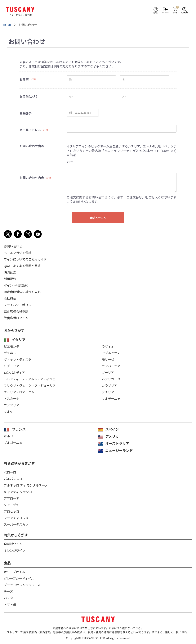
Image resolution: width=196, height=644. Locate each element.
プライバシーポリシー (19, 305)
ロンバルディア (14, 372)
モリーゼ (108, 359)
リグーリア (11, 366)
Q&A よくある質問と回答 (22, 266)
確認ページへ (98, 218)
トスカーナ (11, 398)
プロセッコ (11, 511)
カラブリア (109, 385)
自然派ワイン (13, 544)
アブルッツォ (111, 353)
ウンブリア (11, 405)
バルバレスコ (13, 479)
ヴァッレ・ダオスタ (18, 359)
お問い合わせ (13, 246)
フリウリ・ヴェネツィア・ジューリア (30, 385)
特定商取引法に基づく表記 (22, 292)
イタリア (19, 339)
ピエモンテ (11, 346)
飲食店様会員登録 (16, 311)
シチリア (108, 392)
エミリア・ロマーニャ (19, 392)
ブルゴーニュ (13, 442)
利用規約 (10, 279)
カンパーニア (111, 366)
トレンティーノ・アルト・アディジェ (30, 379)
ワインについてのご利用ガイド (25, 259)
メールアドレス (30, 130)
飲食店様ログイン (16, 318)
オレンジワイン (15, 550)
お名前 (24, 79)
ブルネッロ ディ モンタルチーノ (26, 485)
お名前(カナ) (28, 96)
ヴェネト (10, 353)
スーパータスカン (16, 524)
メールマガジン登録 (18, 253)
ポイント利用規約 (16, 285)
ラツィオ (108, 346)
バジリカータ (111, 379)
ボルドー (10, 436)
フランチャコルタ (16, 518)
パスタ (8, 598)
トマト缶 (10, 604)
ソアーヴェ (11, 505)
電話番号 (26, 114)
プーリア (108, 372)
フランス (19, 429)
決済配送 (10, 272)
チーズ (8, 591)
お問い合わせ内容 (32, 178)
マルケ (8, 411)
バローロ (10, 472)
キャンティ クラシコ (18, 492)
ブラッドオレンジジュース (22, 585)
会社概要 (10, 298)
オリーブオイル (14, 572)
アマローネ (11, 498)
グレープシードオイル (19, 578)
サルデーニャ (111, 398)
